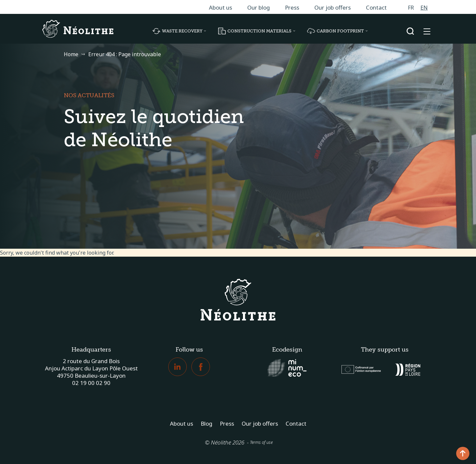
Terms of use (261, 442)
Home (71, 54)
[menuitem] (411, 7)
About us (220, 7)
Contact (376, 7)
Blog (206, 423)
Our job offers (333, 7)
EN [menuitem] (424, 8)
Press (292, 7)
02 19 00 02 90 (91, 383)
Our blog (258, 7)
